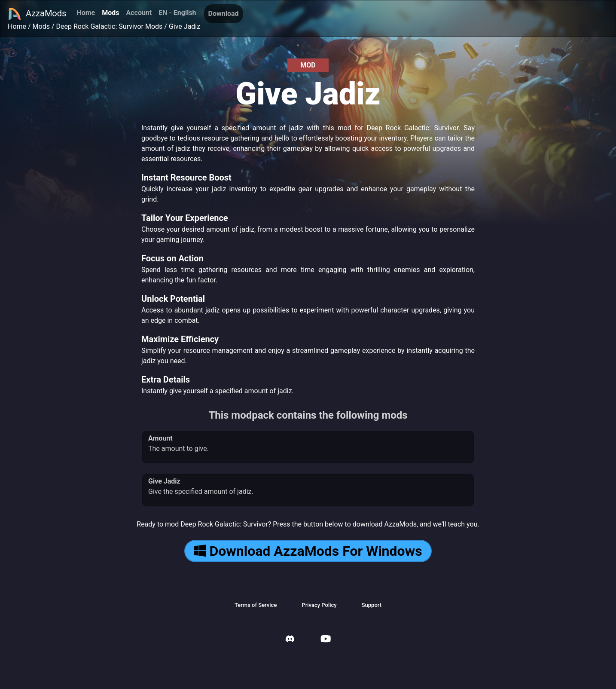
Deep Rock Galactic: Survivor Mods (110, 26)
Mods (110, 13)
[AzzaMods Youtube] (326, 640)
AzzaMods (37, 14)
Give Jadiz (184, 26)
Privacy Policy (319, 605)
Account (139, 13)
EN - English (177, 13)
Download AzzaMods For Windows (308, 551)
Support (372, 605)
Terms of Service (256, 605)
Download (224, 14)
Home (86, 13)
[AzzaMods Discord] (290, 640)
